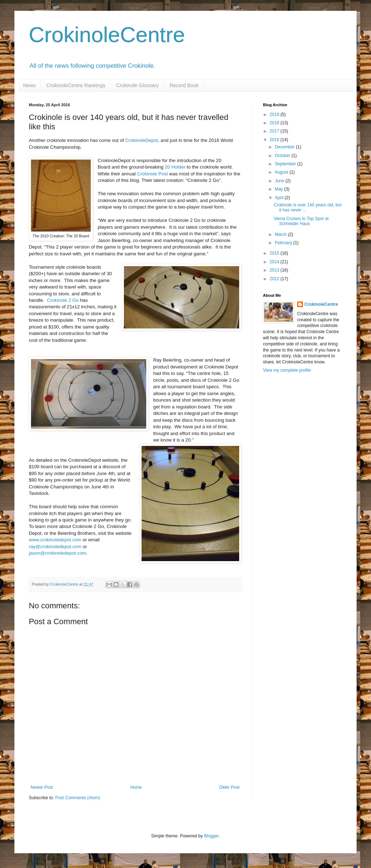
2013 (275, 270)
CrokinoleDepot (142, 140)
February (284, 243)
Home (136, 787)
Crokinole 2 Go (63, 300)
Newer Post (42, 787)
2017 (275, 131)
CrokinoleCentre (107, 35)
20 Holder (175, 167)
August (282, 172)
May (280, 189)
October (283, 156)
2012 (275, 279)
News (29, 85)
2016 (275, 140)
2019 (275, 115)
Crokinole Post (152, 174)
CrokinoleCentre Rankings (76, 85)
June (280, 181)
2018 (275, 123)
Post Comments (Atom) (78, 798)
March (281, 234)
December (285, 147)
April (280, 198)
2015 (275, 253)
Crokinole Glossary (137, 85)
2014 (275, 262)
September (286, 164)
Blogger (211, 836)
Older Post (229, 787)
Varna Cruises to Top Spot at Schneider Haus (301, 221)
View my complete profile (287, 370)
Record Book (184, 85)
